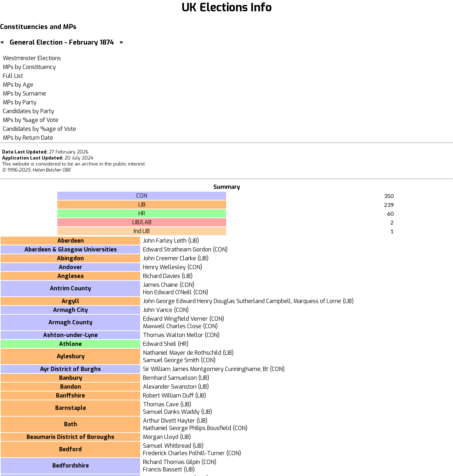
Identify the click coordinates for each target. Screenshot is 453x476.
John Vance (158, 310)
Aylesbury (71, 356)
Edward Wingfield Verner (175, 319)
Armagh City (70, 310)
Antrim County (70, 288)
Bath (71, 424)
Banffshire (70, 396)
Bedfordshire (71, 466)
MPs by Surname (24, 94)
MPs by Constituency (29, 67)
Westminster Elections (32, 58)
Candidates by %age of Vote (39, 129)
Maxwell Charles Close (172, 326)
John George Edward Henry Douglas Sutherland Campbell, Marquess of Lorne (242, 301)
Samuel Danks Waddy (171, 412)
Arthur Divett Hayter (169, 421)
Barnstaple (71, 408)
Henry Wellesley (164, 267)
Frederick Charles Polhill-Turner (184, 453)
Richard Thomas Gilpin (171, 462)
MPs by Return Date (28, 138)
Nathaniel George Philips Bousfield (187, 428)
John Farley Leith (165, 241)
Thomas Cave (161, 404)
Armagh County (70, 322)
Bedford (70, 449)
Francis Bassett (163, 469)
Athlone (70, 344)
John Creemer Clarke (170, 258)
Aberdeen (71, 241)
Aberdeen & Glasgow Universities (71, 249)
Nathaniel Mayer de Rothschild (182, 353)
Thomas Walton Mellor (173, 335)
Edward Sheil (160, 344)
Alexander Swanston (170, 387)
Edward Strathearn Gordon (177, 249)
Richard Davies (162, 276)
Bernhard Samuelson (170, 378)
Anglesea (70, 276)
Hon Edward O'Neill (167, 292)
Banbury (71, 378)
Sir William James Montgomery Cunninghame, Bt (206, 369)
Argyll (70, 301)
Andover (70, 267)
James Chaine (160, 285)
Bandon (71, 387)
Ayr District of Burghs (70, 369)
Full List (13, 76)
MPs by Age (18, 85)
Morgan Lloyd (161, 437)
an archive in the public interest (110, 164)
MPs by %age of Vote (31, 120)
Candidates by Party (28, 111)
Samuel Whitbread (167, 446)
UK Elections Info (227, 7)
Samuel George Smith (171, 360)
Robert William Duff (168, 396)
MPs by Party (20, 102)
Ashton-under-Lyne (70, 335)
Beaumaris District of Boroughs (70, 437)
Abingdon (70, 258)
